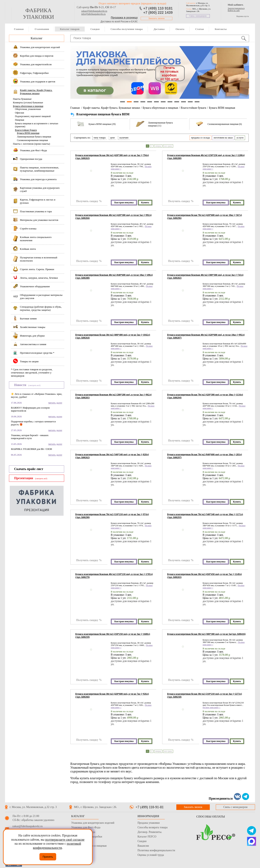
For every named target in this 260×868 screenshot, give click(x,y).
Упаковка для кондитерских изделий (93, 823)
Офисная (19, 113)
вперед (158, 146)
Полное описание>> (211, 708)
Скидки (95, 29)
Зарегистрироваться (236, 8)
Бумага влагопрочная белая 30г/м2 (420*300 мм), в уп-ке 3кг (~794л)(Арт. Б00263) (112, 157)
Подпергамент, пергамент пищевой (33, 116)
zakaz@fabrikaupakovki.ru (94, 11)
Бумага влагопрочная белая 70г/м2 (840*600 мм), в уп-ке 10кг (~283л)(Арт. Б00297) (205, 456)
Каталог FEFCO (147, 837)
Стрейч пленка (80, 841)
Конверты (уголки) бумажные (28, 103)
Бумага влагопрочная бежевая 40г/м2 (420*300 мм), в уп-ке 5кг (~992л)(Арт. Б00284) (113, 217)
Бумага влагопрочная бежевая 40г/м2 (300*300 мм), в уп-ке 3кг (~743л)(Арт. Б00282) (205, 276)
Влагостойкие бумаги (26, 130)
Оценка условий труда (151, 855)
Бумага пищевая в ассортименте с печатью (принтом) (37, 125)
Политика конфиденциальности (156, 850)
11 (190, 102)
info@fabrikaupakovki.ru (93, 14)
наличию (124, 138)
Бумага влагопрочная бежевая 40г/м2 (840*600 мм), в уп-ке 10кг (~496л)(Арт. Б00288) (114, 276)
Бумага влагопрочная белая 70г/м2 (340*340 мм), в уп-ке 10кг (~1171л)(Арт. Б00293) (205, 516)
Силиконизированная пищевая (32, 140)
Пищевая (20, 120)
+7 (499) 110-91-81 (150, 807)
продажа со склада (200, 138)
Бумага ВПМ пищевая (28, 133)
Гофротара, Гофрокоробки (87, 837)
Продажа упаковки (149, 823)
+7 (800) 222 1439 (158, 13)
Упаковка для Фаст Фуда (86, 827)
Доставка (159, 29)
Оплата (180, 29)
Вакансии (143, 846)
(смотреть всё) (34, 385)
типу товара (100, 138)
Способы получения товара (127, 29)
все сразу (168, 146)
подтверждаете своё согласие (65, 840)
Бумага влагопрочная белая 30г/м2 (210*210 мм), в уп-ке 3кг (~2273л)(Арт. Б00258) (205, 695)
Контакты (221, 29)
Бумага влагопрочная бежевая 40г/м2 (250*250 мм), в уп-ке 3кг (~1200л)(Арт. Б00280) (206, 157)
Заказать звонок (156, 18)
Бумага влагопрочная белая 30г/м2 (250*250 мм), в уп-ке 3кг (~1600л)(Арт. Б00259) (113, 635)
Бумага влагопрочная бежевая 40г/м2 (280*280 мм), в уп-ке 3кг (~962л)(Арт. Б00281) (113, 396)
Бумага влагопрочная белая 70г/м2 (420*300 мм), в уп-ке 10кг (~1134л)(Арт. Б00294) (205, 396)
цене (113, 138)
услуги (240, 138)
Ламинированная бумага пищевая (34, 137)
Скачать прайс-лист (29, 469)
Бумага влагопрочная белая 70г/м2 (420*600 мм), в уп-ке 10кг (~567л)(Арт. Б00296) (205, 217)
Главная (19, 29)
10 (183, 102)
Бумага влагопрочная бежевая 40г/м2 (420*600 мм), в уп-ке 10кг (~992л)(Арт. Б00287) (206, 336)
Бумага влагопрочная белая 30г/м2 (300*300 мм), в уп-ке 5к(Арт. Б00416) (206, 634)
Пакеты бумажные (22, 99)
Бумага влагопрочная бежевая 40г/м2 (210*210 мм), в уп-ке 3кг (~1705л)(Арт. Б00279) (114, 576)
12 (197, 102)
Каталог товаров (70, 29)
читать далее (55, 403)
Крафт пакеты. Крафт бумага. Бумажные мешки (111, 108)
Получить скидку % (89, 201)
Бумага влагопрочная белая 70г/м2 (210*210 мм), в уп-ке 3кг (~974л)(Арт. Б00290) (112, 516)
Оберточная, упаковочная (28, 109)
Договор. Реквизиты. (150, 832)
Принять (48, 857)
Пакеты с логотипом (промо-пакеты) (31, 144)
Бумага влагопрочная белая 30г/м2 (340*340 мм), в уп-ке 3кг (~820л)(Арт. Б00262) (112, 456)
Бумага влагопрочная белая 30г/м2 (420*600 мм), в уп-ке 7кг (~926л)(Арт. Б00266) (112, 695)
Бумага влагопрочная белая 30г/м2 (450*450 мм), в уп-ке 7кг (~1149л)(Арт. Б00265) (204, 576)
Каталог (37, 38)
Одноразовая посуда (83, 832)
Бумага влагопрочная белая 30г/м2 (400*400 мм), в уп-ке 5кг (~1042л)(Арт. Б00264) (113, 336)
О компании (42, 29)
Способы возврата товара (153, 827)
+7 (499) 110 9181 (158, 8)
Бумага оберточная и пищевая (28, 106)
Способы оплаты (211, 817)
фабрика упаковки (38, 14)
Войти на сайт (234, 10)
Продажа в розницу (124, 18)
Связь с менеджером (198, 16)
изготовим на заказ (223, 138)
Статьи (200, 29)
